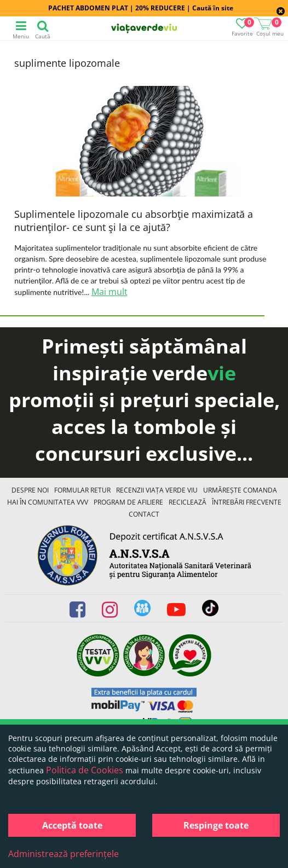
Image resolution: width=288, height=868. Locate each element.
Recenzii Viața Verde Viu (157, 490)
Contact (144, 514)
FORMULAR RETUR (82, 490)
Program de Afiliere (128, 502)
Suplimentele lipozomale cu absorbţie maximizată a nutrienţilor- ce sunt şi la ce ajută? (134, 221)
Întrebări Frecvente (247, 502)
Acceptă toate (72, 825)
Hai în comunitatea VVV (48, 502)
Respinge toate (216, 825)
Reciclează (188, 502)
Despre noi (30, 490)
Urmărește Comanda (240, 490)
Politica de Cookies (85, 770)
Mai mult (110, 292)
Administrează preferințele (64, 854)
